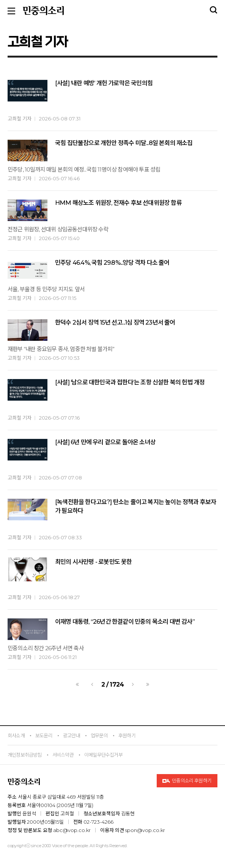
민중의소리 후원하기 (187, 781)
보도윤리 (44, 735)
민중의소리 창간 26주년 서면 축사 (46, 648)
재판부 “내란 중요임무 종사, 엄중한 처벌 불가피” (61, 349)
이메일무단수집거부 (103, 755)
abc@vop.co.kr (72, 830)
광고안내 (72, 735)
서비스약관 (63, 755)
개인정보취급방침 (25, 755)
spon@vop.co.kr (145, 830)
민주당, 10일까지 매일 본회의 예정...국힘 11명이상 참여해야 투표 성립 (84, 169)
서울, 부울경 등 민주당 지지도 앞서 (46, 289)
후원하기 (127, 735)
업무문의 (99, 735)
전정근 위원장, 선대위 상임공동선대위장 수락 (58, 229)
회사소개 (16, 735)
